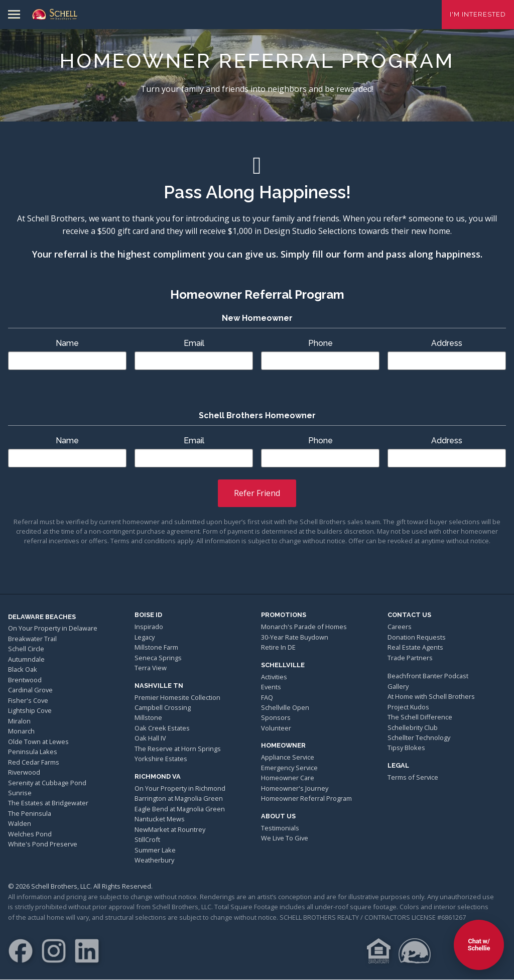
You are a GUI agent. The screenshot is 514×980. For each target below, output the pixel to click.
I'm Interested (478, 14)
